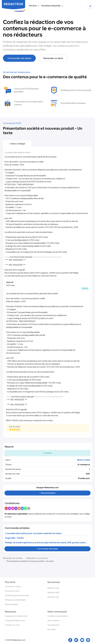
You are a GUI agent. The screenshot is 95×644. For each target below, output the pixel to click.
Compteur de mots (12, 625)
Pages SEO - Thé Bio (15, 538)
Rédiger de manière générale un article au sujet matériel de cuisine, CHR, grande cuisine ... (46, 543)
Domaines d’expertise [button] (52, 6)
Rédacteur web (53, 588)
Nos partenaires (53, 625)
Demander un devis (53, 58)
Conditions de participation (58, 616)
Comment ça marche (13, 586)
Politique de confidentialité (15, 600)
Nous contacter (53, 620)
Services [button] (34, 6)
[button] (90, 6)
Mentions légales (11, 604)
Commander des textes (19, 58)
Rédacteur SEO (53, 592)
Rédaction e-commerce (37, 558)
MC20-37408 (83, 460)
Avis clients (52, 629)
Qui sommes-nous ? (13, 591)
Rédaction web (53, 597)
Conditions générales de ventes (17, 595)
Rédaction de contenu (13, 558)
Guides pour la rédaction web (16, 616)
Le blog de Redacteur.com (15, 620)
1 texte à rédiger (17, 144)
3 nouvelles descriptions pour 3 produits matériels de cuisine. (33, 533)
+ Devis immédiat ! (47, 493)
